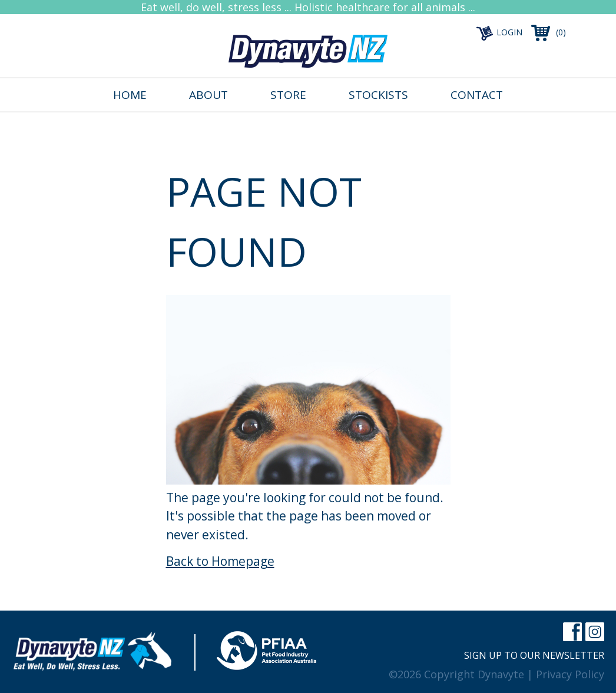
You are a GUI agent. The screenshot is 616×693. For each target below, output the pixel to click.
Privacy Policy (570, 674)
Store (288, 95)
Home (130, 95)
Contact (477, 95)
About (208, 95)
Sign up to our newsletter (534, 655)
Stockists (378, 95)
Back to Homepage (220, 561)
